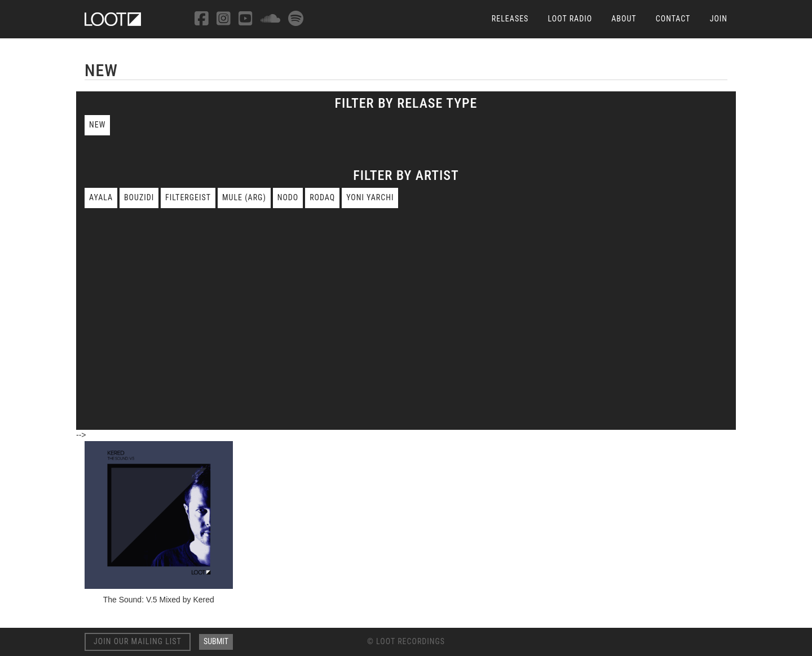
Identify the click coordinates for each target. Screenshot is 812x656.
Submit (216, 641)
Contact (673, 19)
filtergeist (188, 197)
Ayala (101, 197)
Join (719, 19)
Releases (510, 19)
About (624, 19)
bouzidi (139, 197)
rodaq (322, 197)
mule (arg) (244, 197)
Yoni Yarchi (370, 197)
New (97, 125)
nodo (288, 197)
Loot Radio (570, 19)
